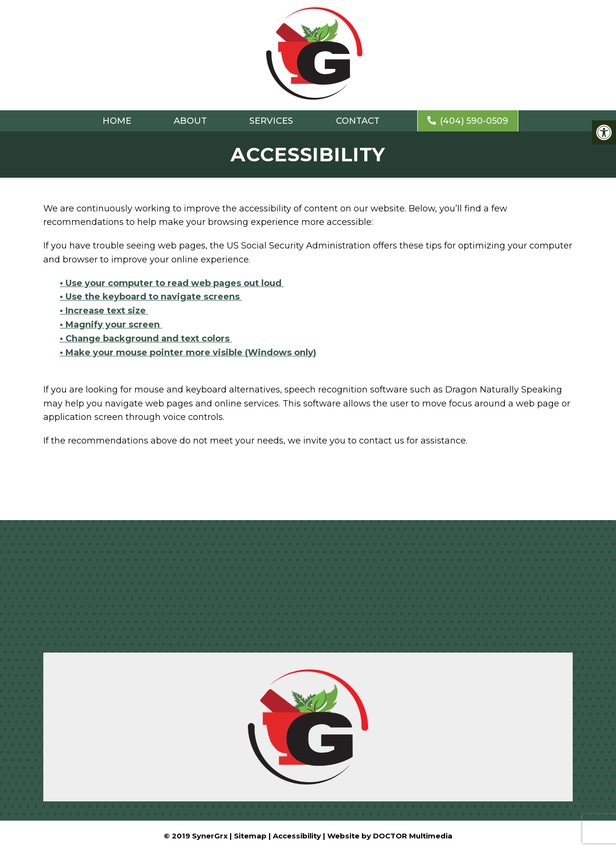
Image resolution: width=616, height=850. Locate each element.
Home (117, 121)
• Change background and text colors (146, 339)
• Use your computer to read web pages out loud (172, 283)
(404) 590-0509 (468, 121)
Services (271, 121)
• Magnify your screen (111, 325)
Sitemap (250, 836)
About (190, 121)
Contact (358, 121)
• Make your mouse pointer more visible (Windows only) (188, 353)
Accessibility (297, 836)
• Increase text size (104, 311)
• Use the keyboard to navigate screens (151, 297)
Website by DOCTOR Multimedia (390, 836)
